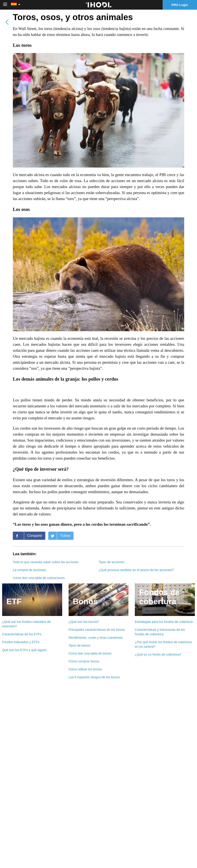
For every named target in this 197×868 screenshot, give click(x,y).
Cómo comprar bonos (84, 661)
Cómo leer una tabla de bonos (90, 653)
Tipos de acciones (111, 562)
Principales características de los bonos (97, 630)
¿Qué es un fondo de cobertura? (158, 654)
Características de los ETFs (22, 634)
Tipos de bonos (79, 645)
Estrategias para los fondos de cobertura (164, 622)
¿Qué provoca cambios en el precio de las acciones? (136, 570)
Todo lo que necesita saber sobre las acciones (46, 562)
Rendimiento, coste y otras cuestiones (96, 637)
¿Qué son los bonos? (84, 622)
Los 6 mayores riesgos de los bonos (94, 677)
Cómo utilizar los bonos (85, 669)
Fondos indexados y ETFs (21, 642)
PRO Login (180, 5)
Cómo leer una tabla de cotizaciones (39, 578)
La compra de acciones (29, 570)
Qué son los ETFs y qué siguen (24, 650)
